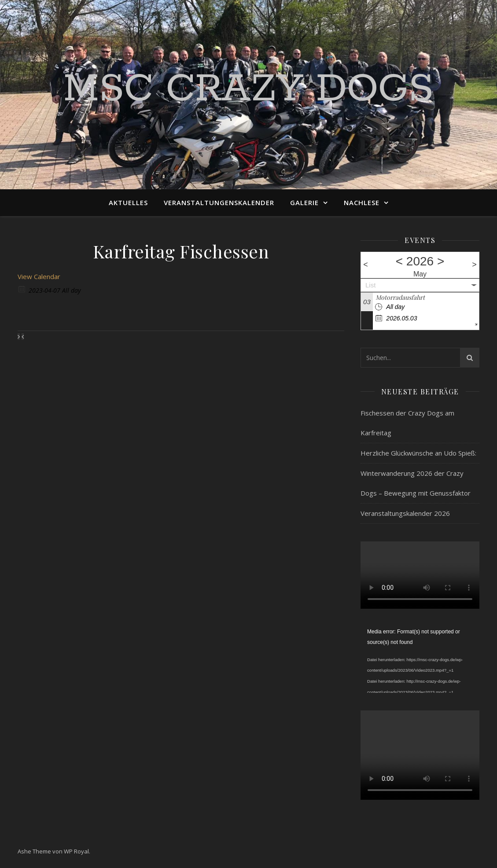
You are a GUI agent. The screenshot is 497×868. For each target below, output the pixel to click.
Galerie (304, 202)
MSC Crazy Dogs (249, 89)
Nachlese (362, 202)
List (370, 285)
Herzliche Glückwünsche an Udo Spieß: (418, 453)
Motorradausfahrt (400, 297)
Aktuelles (128, 202)
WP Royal (76, 851)
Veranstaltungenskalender (219, 202)
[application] (420, 660)
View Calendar (39, 276)
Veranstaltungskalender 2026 (405, 513)
